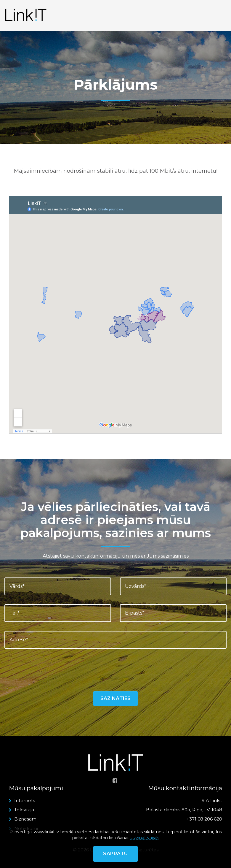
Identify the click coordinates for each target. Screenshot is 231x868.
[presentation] (49, 669)
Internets (25, 800)
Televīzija (24, 810)
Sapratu (115, 854)
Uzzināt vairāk (145, 838)
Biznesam (25, 819)
